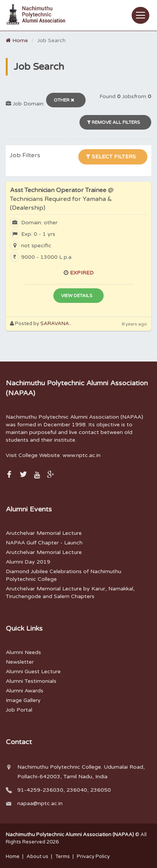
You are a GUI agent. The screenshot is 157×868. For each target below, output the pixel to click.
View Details (77, 296)
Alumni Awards (25, 691)
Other (64, 100)
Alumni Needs (23, 652)
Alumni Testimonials (31, 681)
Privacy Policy (93, 856)
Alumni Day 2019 (28, 562)
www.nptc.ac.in (82, 455)
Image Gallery (23, 700)
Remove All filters (113, 122)
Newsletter (20, 662)
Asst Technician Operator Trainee (62, 199)
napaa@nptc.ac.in (40, 803)
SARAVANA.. (56, 324)
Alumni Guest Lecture (33, 672)
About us (37, 856)
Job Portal (19, 710)
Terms (63, 856)
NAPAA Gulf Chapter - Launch (44, 543)
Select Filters (111, 157)
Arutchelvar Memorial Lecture (44, 533)
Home (17, 40)
